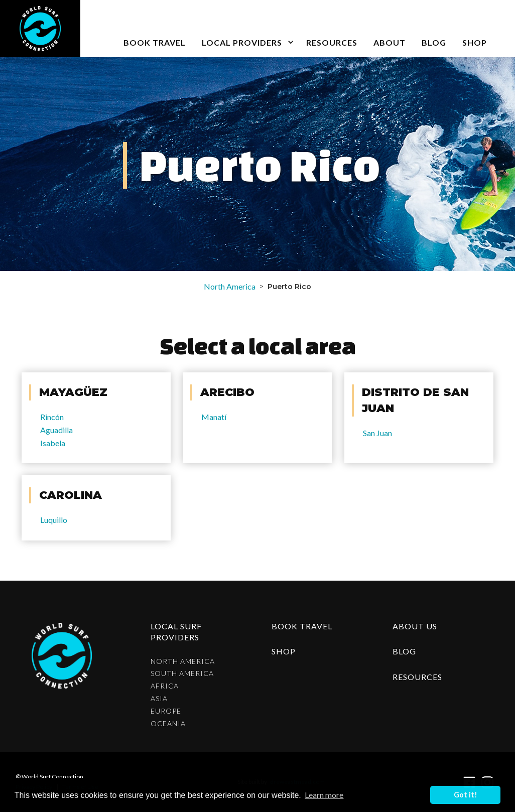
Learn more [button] (324, 795)
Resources (332, 42)
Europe (166, 711)
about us (415, 626)
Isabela (53, 443)
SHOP (475, 42)
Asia (159, 699)
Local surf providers (176, 632)
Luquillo (54, 520)
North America (230, 286)
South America (182, 673)
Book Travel (302, 626)
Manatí (214, 417)
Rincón (52, 417)
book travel (155, 42)
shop (284, 651)
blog (434, 42)
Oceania (168, 724)
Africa (165, 686)
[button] (246, 29)
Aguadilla (56, 430)
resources (417, 677)
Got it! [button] (466, 795)
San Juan (377, 433)
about (390, 42)
